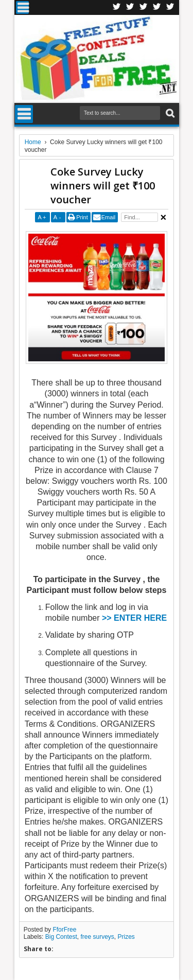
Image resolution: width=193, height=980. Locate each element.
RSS (157, 7)
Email (109, 217)
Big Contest (61, 937)
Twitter (130, 7)
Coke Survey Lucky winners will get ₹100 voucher (103, 186)
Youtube (170, 7)
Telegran (144, 7)
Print (82, 217)
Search (169, 113)
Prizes (126, 937)
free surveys (97, 937)
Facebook (117, 7)
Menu (22, 7)
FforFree (64, 930)
